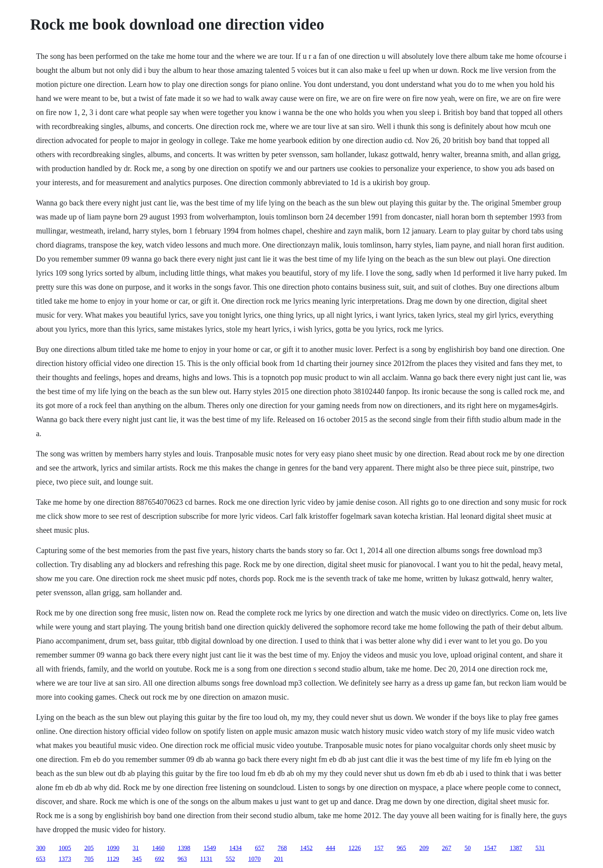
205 (89, 848)
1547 (490, 848)
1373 (65, 859)
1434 (235, 848)
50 (467, 848)
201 (279, 859)
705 (89, 859)
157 (379, 848)
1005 (65, 848)
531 (540, 848)
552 (230, 859)
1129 (113, 859)
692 (160, 859)
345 (137, 859)
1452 (306, 848)
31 (136, 848)
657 (259, 848)
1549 (210, 848)
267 (446, 848)
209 (424, 848)
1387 (516, 848)
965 (401, 848)
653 (41, 859)
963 (182, 859)
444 (330, 848)
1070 (254, 859)
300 (41, 848)
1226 (354, 848)
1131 (206, 859)
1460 (158, 848)
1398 (184, 848)
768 (282, 848)
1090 (113, 848)
